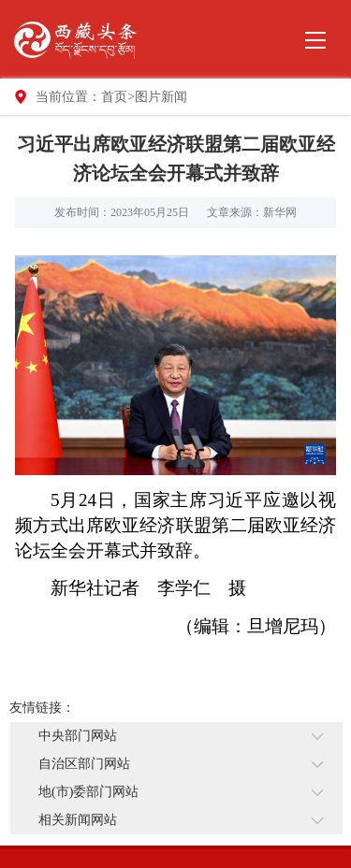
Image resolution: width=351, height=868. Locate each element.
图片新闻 (161, 97)
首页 (114, 97)
